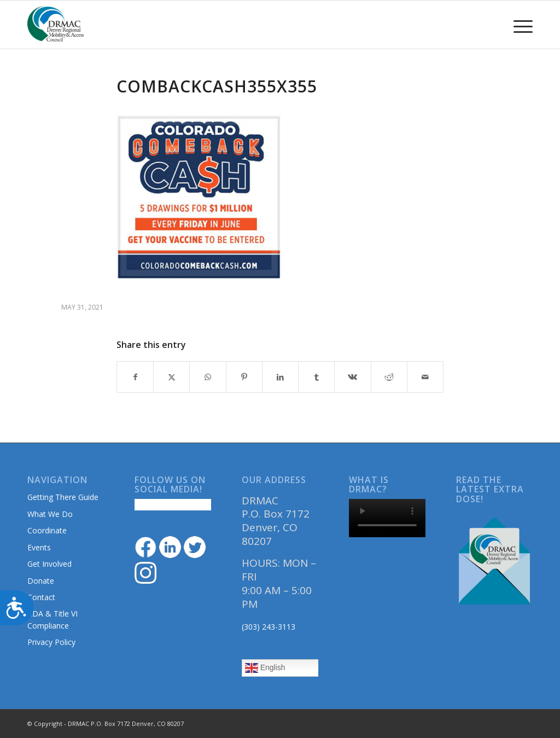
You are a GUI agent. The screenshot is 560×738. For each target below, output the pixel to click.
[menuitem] (520, 25)
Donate (41, 581)
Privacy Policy (51, 642)
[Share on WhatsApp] (208, 377)
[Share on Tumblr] (316, 377)
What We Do (50, 514)
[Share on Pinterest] (244, 377)
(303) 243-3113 (269, 627)
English (265, 668)
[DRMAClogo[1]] (56, 25)
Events (39, 547)
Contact (41, 597)
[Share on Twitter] (171, 377)
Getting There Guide (63, 497)
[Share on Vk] (352, 377)
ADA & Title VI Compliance (52, 619)
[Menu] (520, 25)
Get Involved (49, 564)
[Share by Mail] (425, 377)
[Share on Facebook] (135, 377)
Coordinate (47, 530)
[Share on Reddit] (389, 377)
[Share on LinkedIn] (280, 377)
